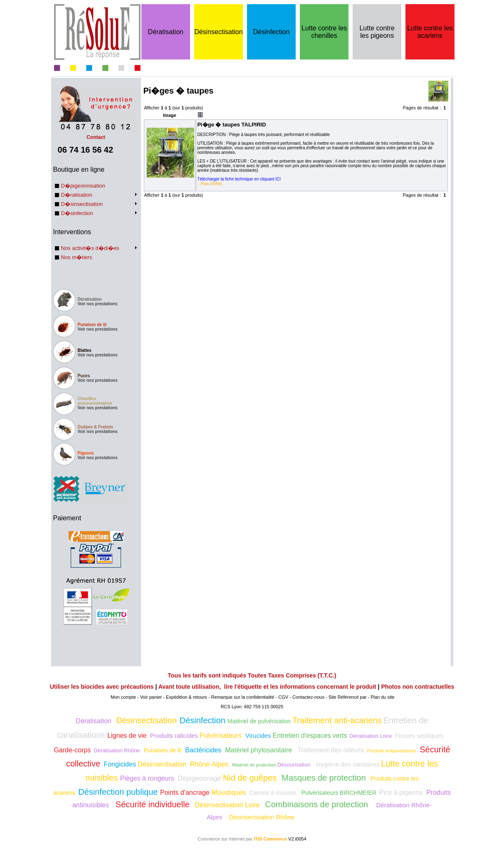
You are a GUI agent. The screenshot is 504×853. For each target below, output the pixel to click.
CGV (283, 697)
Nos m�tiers (77, 257)
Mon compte (123, 697)
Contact (96, 134)
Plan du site (382, 697)
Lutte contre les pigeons (377, 32)
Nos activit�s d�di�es (90, 248)
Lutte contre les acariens (430, 32)
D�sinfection (77, 213)
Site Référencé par (348, 697)
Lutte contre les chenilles (324, 32)
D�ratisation (77, 195)
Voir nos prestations (98, 304)
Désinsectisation (219, 32)
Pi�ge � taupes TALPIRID (231, 125)
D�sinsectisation (82, 204)
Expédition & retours (187, 697)
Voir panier (151, 697)
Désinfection (271, 32)
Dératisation (166, 32)
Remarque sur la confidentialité (243, 697)
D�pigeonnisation (83, 186)
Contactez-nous (308, 697)
